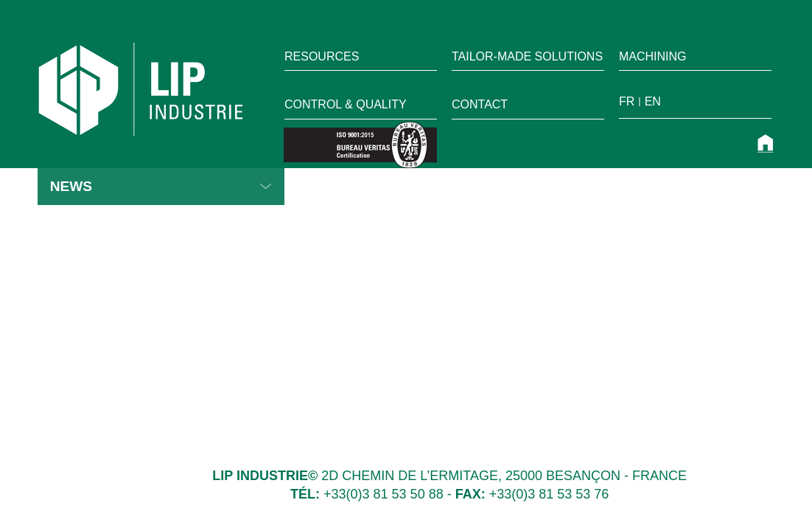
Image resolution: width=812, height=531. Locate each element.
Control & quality (346, 104)
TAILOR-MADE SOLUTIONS (527, 56)
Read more (266, 187)
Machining (653, 56)
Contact (480, 104)
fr (627, 101)
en (653, 101)
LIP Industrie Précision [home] (141, 89)
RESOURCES (322, 56)
